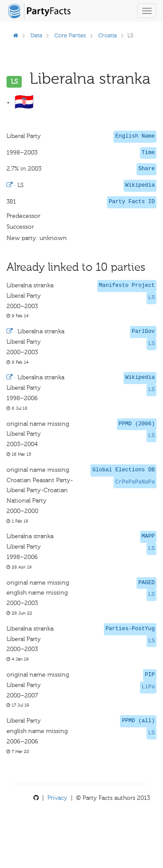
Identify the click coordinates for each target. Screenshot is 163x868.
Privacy (57, 798)
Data (36, 35)
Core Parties (70, 35)
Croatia (108, 35)
